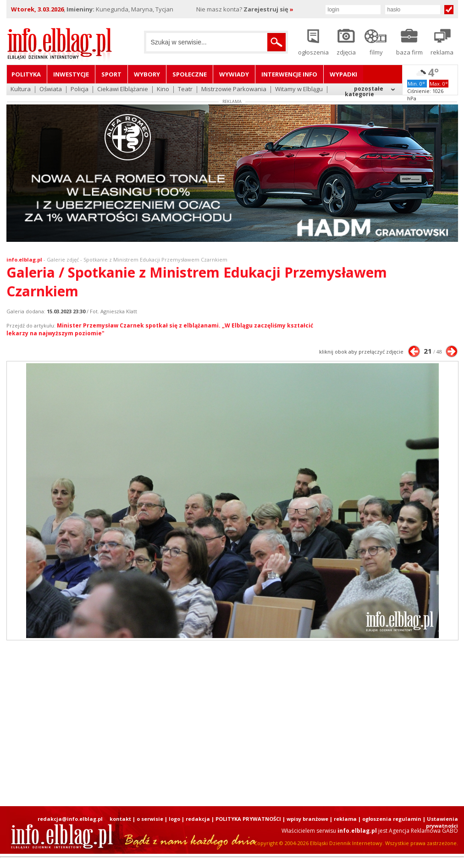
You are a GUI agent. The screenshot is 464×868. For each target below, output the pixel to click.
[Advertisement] (215, 723)
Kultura (21, 90)
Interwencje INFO (289, 74)
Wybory (147, 74)
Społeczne (190, 74)
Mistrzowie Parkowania (234, 90)
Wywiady (234, 74)
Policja (80, 90)
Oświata (51, 90)
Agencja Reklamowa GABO (423, 831)
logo (174, 819)
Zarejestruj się (268, 9)
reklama (345, 819)
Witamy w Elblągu (299, 90)
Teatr (185, 90)
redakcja (198, 819)
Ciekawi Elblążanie (123, 90)
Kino (163, 90)
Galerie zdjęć (63, 259)
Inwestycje (71, 74)
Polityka (26, 74)
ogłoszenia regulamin (392, 819)
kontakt (120, 819)
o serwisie (150, 819)
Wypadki (343, 74)
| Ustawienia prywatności (440, 822)
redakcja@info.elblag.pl (70, 819)
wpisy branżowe (307, 819)
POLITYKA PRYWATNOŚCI (248, 819)
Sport (111, 74)
